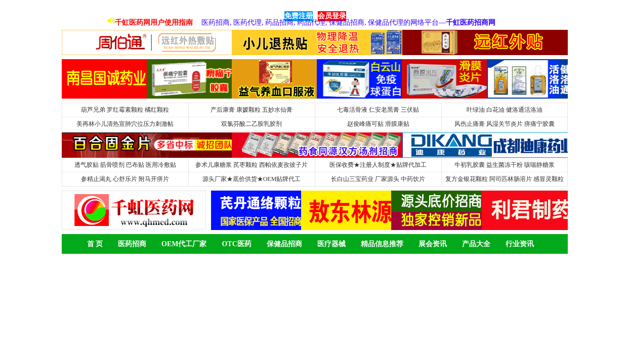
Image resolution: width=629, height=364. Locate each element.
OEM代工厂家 (184, 244)
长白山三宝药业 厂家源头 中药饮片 (378, 179)
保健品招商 (284, 244)
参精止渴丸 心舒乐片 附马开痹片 (125, 179)
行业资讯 (520, 244)
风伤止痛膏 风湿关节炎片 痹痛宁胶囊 (505, 124)
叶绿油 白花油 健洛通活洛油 (505, 110)
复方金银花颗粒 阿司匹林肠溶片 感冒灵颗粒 (505, 179)
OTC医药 (236, 244)
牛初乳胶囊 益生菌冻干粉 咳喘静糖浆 (505, 165)
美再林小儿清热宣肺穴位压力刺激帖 (125, 124)
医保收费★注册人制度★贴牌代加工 (378, 165)
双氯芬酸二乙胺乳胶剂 (251, 124)
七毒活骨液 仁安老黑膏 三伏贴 (378, 110)
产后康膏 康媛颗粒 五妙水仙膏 (251, 110)
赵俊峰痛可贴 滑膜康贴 (378, 124)
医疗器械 (331, 244)
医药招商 (132, 244)
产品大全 (476, 244)
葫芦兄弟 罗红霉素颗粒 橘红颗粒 (125, 110)
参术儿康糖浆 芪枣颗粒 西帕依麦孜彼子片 (251, 165)
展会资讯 (433, 244)
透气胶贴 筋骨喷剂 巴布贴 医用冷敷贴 (125, 165)
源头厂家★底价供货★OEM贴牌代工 (252, 179)
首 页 (95, 244)
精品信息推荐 (382, 244)
